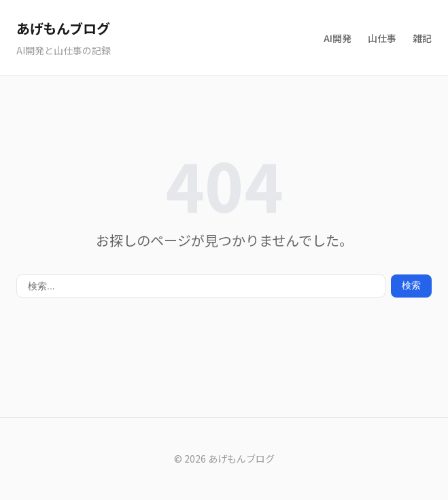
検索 (411, 285)
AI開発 (338, 38)
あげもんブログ (63, 28)
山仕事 (382, 38)
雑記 (422, 38)
